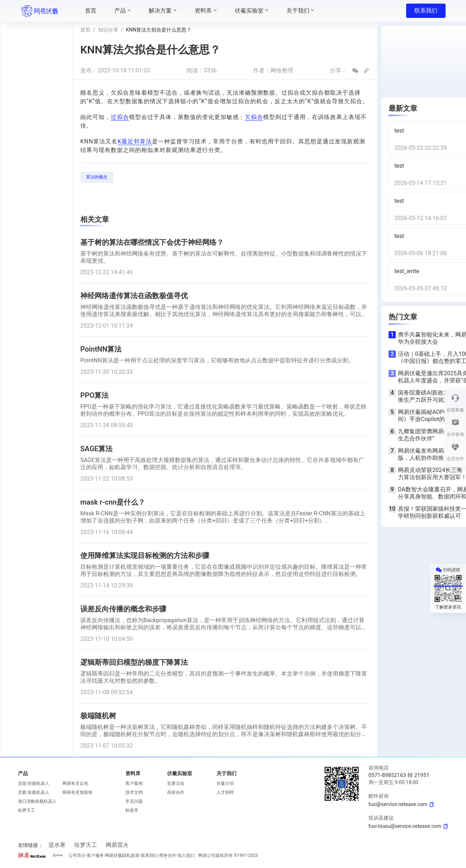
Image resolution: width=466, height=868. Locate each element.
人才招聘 (225, 792)
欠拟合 (254, 117)
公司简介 (77, 855)
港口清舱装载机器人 (37, 801)
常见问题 (134, 801)
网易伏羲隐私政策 (122, 855)
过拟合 (120, 117)
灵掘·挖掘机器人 (34, 783)
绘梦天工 (27, 810)
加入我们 (186, 855)
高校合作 (176, 792)
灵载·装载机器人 (34, 792)
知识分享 (108, 30)
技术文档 (134, 792)
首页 (85, 30)
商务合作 (168, 855)
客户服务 (95, 855)
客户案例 (134, 783)
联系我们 (426, 11)
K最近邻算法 (135, 141)
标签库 (132, 810)
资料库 (133, 773)
